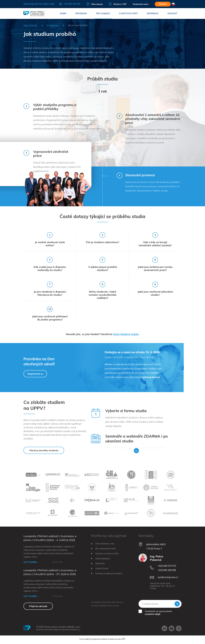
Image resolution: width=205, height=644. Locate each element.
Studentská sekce (141, 4)
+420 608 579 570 (167, 566)
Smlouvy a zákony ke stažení (109, 573)
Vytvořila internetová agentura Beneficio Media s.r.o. (58, 629)
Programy (81, 14)
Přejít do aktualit (38, 606)
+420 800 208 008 (70, 4)
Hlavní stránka (30, 25)
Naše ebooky (95, 4)
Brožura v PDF (118, 4)
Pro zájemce (103, 14)
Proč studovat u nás (105, 544)
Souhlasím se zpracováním (158, 613)
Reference (153, 14)
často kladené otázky (126, 334)
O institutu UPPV (128, 14)
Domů (63, 14)
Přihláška (163, 4)
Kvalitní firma (102, 568)
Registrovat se (35, 374)
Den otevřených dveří (106, 549)
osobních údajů (153, 614)
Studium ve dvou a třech (107, 554)
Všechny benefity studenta (44, 450)
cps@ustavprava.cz (168, 577)
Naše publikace (103, 558)
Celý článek (30, 562)
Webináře (100, 563)
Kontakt (172, 14)
